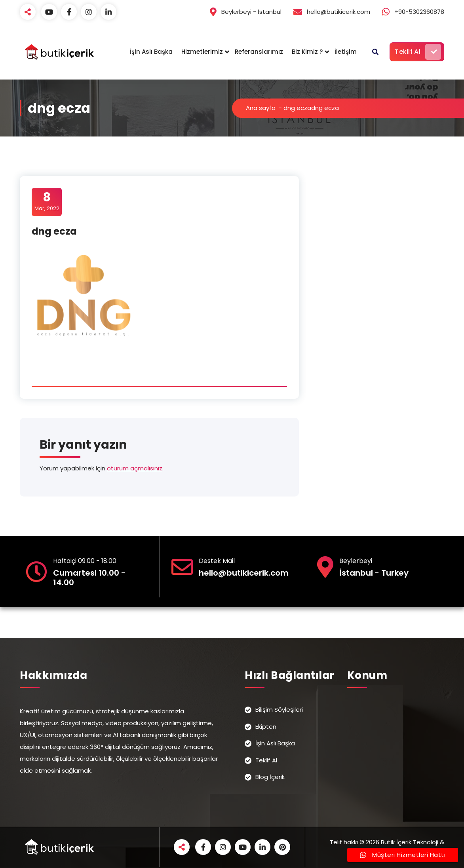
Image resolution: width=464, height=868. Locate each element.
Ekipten (266, 727)
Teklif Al (418, 52)
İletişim (346, 52)
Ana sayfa (261, 108)
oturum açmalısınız (135, 468)
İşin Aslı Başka (151, 52)
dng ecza (297, 108)
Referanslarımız (259, 52)
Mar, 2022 (47, 201)
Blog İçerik (270, 777)
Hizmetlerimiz (202, 52)
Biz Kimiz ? (307, 52)
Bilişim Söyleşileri (279, 710)
